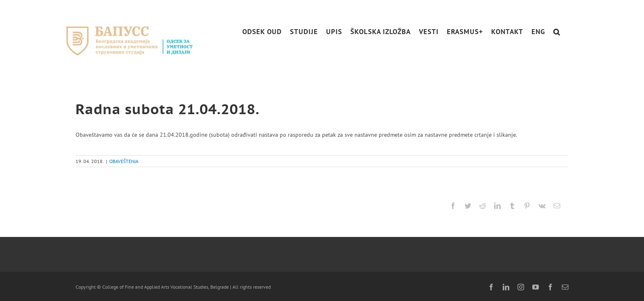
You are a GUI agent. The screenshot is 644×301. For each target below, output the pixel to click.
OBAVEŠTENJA (124, 161)
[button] (557, 32)
